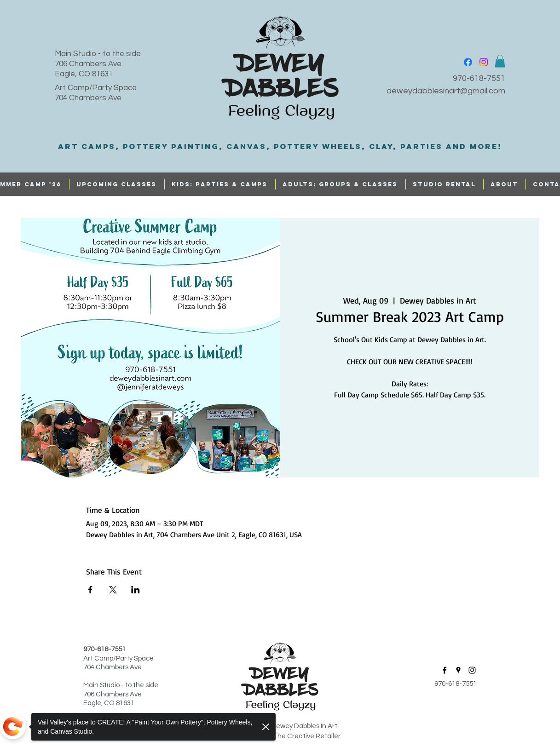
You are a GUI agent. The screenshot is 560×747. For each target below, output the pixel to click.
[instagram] (484, 62)
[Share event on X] (113, 590)
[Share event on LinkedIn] (136, 590)
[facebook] (468, 62)
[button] (500, 61)
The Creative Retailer (307, 736)
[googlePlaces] (458, 670)
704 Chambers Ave (88, 98)
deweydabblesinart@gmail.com (446, 91)
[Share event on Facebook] (90, 590)
